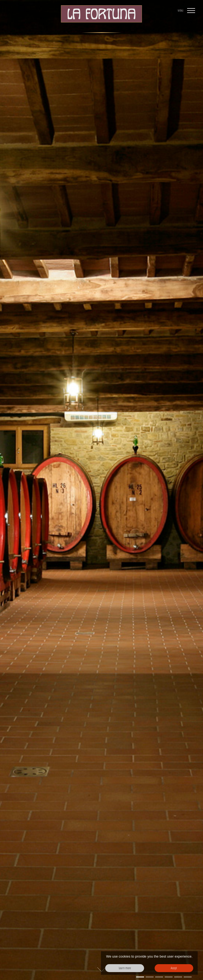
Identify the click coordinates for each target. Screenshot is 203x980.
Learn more (125, 968)
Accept (174, 968)
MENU (181, 11)
